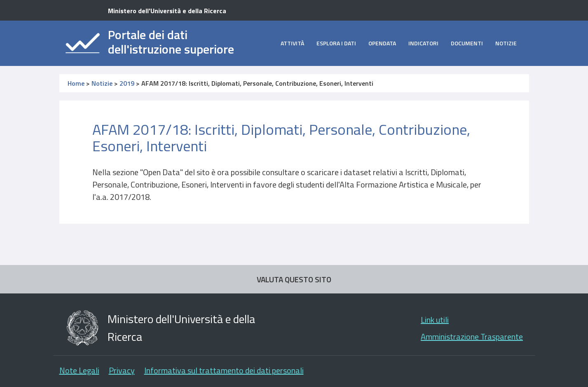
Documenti (467, 43)
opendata (382, 43)
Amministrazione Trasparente (472, 337)
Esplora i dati (336, 43)
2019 (127, 83)
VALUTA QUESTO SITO (294, 279)
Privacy (122, 370)
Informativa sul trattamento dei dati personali (224, 370)
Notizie (506, 43)
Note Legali (79, 370)
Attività (292, 43)
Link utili (435, 320)
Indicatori (423, 43)
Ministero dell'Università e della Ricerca (167, 11)
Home (76, 83)
